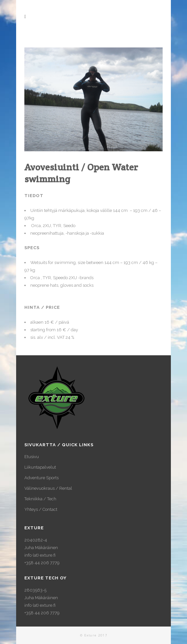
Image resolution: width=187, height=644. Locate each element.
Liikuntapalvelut (40, 467)
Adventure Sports (41, 478)
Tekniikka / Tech (40, 499)
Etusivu (32, 457)
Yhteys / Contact (41, 509)
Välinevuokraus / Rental (48, 488)
